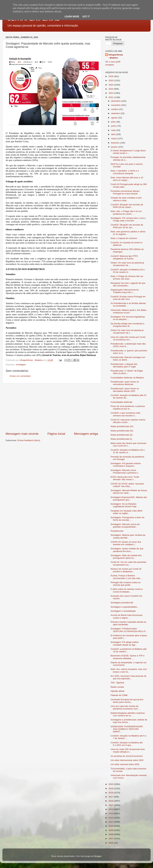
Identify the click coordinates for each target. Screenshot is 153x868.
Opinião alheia (117, 691)
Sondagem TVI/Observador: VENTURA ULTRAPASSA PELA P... (129, 630)
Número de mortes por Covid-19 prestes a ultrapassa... (126, 570)
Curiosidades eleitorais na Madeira (127, 378)
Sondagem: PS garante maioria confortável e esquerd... (126, 465)
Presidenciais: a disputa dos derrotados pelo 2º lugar (124, 365)
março (114, 138)
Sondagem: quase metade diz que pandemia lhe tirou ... (127, 550)
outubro (115, 109)
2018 (111, 793)
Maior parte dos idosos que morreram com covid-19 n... (129, 444)
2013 (111, 813)
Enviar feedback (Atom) (29, 440)
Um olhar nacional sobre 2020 (125, 764)
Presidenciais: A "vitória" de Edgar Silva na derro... (127, 372)
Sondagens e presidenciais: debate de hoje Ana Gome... (129, 721)
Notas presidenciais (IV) (122, 426)
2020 (111, 784)
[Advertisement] (52, 408)
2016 (111, 801)
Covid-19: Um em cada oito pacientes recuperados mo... (129, 563)
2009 (111, 830)
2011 (111, 822)
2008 (111, 834)
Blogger (98, 856)
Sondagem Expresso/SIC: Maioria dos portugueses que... (129, 499)
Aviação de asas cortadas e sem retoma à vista (126, 199)
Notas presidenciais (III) (122, 431)
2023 (111, 89)
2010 (111, 826)
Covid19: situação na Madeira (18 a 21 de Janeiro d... (128, 451)
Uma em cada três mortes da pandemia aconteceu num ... (125, 707)
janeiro (115, 147)
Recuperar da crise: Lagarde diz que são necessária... (128, 284)
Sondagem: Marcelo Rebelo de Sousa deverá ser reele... (129, 492)
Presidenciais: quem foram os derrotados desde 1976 (125, 390)
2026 (111, 76)
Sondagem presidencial (122, 603)
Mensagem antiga (86, 434)
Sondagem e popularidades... (125, 607)
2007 (111, 839)
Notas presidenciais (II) (122, 435)
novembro (116, 105)
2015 (111, 805)
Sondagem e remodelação (123, 611)
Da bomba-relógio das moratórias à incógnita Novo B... (127, 325)
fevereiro (116, 143)
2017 (111, 797)
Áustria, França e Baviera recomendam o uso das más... (126, 577)
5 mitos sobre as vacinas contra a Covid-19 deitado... (127, 590)
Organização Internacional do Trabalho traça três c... (125, 291)
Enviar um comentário (20, 376)
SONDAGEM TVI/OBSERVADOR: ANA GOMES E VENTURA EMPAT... (127, 729)
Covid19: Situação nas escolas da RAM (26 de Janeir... (127, 206)
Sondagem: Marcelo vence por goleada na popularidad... (125, 526)
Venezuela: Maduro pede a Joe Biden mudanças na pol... (129, 311)
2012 (111, 818)
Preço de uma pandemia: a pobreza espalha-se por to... (128, 407)
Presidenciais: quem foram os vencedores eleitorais (125, 383)
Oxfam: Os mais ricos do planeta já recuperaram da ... (127, 264)
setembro (116, 113)
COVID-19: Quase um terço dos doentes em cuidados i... (126, 543)
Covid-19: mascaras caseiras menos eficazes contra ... (128, 421)
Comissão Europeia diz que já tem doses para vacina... (127, 701)
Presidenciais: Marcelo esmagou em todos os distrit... (128, 359)
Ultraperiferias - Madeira (116, 56)
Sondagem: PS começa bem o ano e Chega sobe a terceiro (128, 219)
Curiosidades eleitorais (122, 402)
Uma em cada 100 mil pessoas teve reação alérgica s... (128, 751)
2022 (111, 93)
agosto (115, 118)
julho (114, 122)
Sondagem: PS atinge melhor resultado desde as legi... (125, 643)
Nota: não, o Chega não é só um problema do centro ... (126, 213)
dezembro (116, 101)
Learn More (72, 17)
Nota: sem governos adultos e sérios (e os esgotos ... (128, 233)
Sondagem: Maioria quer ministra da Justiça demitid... (128, 536)
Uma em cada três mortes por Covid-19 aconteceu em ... (128, 338)
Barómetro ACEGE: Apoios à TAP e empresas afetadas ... (127, 657)
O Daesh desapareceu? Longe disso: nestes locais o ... (128, 152)
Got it (86, 17)
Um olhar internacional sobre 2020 (127, 760)
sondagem (21, 365)
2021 (111, 97)
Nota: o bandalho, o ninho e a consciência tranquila (125, 172)
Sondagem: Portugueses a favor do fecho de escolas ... (127, 519)
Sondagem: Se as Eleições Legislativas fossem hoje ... (125, 505)
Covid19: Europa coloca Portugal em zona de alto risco (128, 298)
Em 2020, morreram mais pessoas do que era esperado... (129, 677)
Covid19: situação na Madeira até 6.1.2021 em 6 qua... (127, 744)
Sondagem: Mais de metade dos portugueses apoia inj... (126, 557)
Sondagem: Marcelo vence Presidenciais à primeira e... (125, 471)
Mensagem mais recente (22, 434)
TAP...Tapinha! (117, 683)
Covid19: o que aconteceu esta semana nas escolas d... (125, 414)
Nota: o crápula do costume (124, 238)
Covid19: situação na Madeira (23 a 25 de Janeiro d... (128, 271)
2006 (111, 843)
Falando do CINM (119, 695)
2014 (111, 809)
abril (113, 134)
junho (114, 126)
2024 (111, 85)
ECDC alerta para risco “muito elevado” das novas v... (125, 478)
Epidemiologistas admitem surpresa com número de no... (128, 714)
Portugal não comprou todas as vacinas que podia (126, 584)
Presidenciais (117, 531)
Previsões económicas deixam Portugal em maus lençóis (125, 192)
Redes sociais (117, 687)
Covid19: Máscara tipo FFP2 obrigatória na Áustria (124, 257)
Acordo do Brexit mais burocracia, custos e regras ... (127, 616)
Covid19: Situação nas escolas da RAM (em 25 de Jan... (127, 226)
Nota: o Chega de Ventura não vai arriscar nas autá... (127, 277)
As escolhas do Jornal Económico (127, 756)
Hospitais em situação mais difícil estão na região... (126, 512)
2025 (111, 80)
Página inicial (56, 434)
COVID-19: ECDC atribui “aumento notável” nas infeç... (127, 485)
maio (114, 130)
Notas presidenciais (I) (121, 439)
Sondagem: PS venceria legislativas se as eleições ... (128, 318)
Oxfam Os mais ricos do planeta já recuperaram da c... (127, 332)
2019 (111, 788)
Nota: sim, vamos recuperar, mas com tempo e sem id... (129, 670)
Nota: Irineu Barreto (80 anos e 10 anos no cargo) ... (127, 179)
